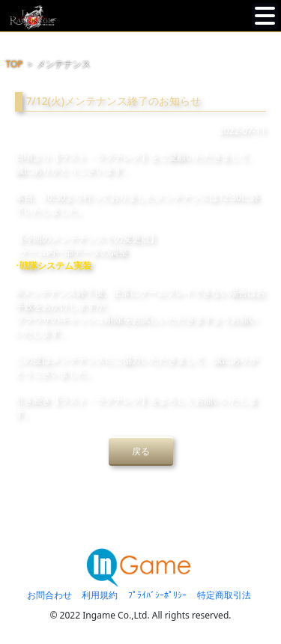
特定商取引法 (224, 595)
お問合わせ (49, 595)
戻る (141, 451)
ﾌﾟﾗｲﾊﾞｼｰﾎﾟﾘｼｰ (157, 595)
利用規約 (100, 595)
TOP (15, 64)
